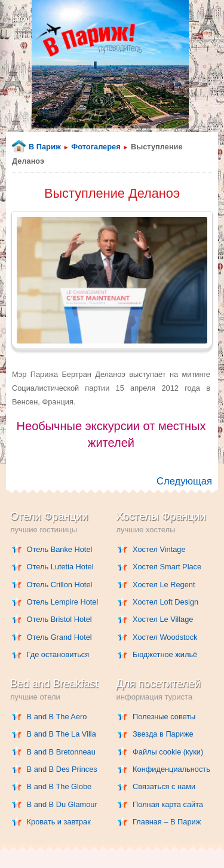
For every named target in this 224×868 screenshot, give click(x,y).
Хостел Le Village (163, 619)
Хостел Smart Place (167, 567)
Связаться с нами (164, 786)
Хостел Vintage (159, 549)
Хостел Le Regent (164, 585)
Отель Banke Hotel (60, 549)
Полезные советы (164, 717)
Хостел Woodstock (165, 637)
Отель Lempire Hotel (63, 602)
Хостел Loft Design (165, 602)
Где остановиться (58, 654)
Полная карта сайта (168, 804)
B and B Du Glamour (62, 804)
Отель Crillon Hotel (60, 585)
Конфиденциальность (171, 769)
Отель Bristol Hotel (59, 619)
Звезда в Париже (163, 734)
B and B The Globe (59, 786)
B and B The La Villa (62, 734)
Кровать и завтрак (59, 822)
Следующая (184, 481)
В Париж (45, 147)
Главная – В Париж (167, 822)
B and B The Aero (57, 717)
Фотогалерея (96, 147)
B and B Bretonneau (61, 752)
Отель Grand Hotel (59, 637)
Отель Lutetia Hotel (60, 567)
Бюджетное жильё (165, 654)
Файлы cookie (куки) (168, 752)
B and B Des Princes (62, 769)
